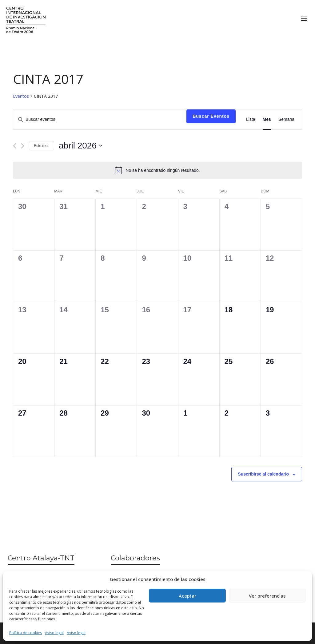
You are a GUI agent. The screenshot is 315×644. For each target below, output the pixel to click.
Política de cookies (26, 633)
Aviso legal (54, 633)
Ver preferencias (267, 596)
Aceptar (187, 596)
